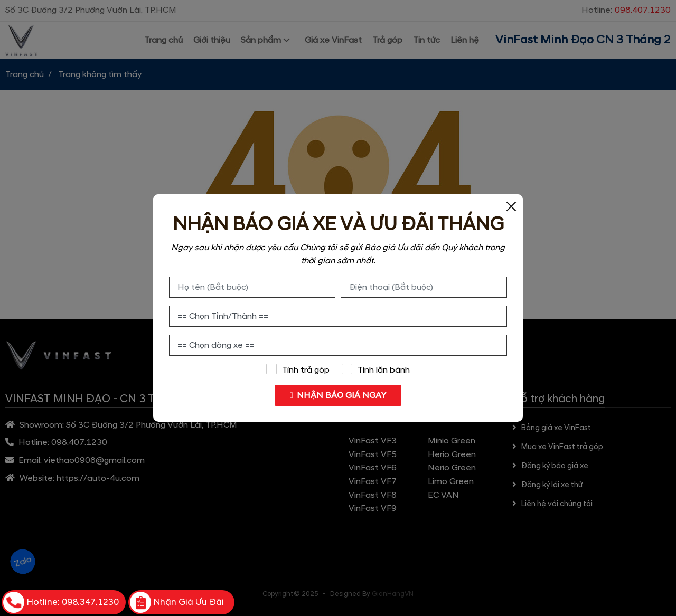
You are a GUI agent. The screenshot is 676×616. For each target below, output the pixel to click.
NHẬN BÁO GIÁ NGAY (338, 395)
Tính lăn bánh (376, 369)
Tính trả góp (298, 369)
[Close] (511, 206)
